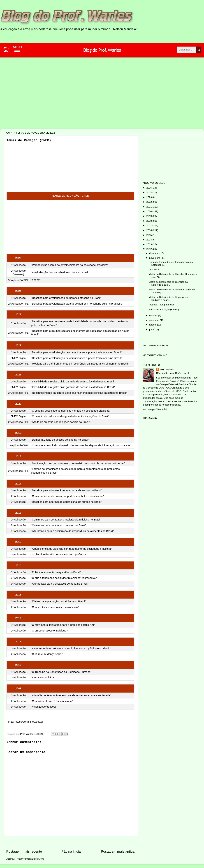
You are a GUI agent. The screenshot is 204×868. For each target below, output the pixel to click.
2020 (149, 211)
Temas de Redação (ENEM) (164, 309)
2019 (149, 216)
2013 (149, 244)
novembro (155, 258)
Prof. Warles (167, 369)
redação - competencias (162, 305)
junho (153, 330)
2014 (149, 240)
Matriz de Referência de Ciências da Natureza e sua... (168, 283)
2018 (149, 221)
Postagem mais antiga (118, 851)
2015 (149, 235)
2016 (149, 230)
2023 (149, 197)
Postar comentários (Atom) (30, 859)
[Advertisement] (91, 105)
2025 (149, 188)
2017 (149, 226)
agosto (153, 325)
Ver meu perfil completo (155, 409)
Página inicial (71, 851)
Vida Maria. (155, 270)
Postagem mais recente (24, 851)
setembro (155, 320)
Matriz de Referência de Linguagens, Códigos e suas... (169, 299)
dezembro (155, 253)
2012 (149, 249)
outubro (154, 315)
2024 (149, 193)
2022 (149, 202)
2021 (149, 207)
